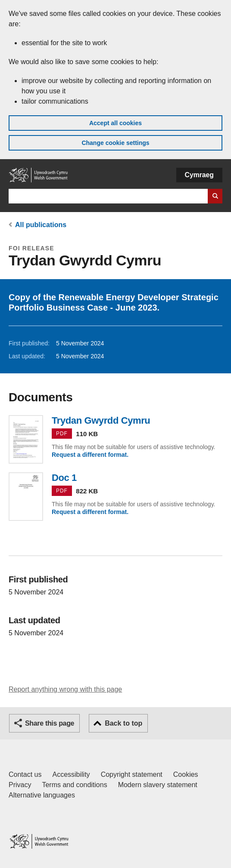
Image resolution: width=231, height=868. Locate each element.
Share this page (50, 723)
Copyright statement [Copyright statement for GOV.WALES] (132, 774)
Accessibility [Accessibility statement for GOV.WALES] (71, 774)
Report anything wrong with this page (65, 689)
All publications (41, 225)
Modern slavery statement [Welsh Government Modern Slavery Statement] (158, 785)
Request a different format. (90, 455)
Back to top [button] (123, 723)
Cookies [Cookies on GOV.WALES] (186, 774)
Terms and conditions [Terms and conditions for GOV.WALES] (74, 785)
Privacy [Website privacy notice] (20, 785)
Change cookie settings (115, 143)
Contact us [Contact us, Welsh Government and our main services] (25, 774)
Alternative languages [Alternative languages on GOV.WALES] (42, 795)
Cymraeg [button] (199, 175)
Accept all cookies (115, 123)
